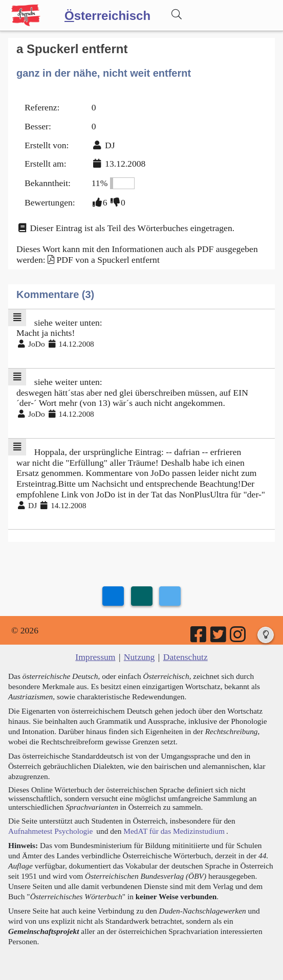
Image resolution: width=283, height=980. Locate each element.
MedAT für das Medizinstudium (174, 831)
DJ (110, 145)
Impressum (95, 657)
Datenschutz (186, 657)
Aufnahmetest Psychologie (50, 831)
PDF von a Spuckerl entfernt (108, 260)
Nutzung (139, 657)
